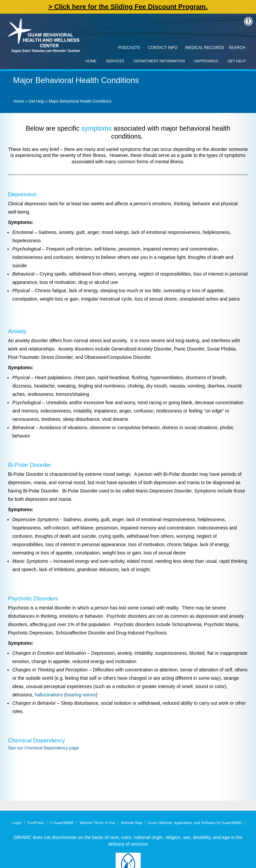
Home (91, 61)
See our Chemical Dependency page (43, 748)
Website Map (132, 823)
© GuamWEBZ (62, 823)
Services (115, 61)
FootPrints (36, 823)
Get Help (237, 61)
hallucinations (49, 695)
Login (17, 823)
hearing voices (81, 695)
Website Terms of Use (97, 823)
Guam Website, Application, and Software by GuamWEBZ (195, 823)
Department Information (159, 61)
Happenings (206, 61)
